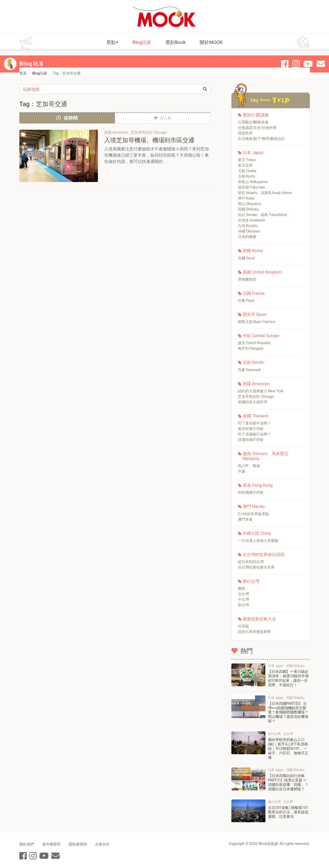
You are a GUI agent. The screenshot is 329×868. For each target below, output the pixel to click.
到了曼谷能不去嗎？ (254, 423)
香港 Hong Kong (258, 485)
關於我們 (27, 844)
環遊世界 (245, 133)
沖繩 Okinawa (249, 231)
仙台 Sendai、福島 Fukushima (263, 215)
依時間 (67, 118)
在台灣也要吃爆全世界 (256, 567)
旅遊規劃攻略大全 (259, 619)
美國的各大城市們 (253, 402)
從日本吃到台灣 (251, 562)
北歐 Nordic (253, 362)
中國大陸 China (257, 533)
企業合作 (103, 844)
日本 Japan (253, 153)
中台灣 (243, 599)
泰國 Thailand (255, 416)
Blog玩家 (142, 42)
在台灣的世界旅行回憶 (264, 555)
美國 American (256, 384)
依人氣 (163, 118)
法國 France (254, 293)
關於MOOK (211, 42)
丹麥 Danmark (249, 370)
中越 (242, 471)
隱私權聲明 (78, 844)
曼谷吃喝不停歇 (251, 429)
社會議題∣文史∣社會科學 (257, 128)
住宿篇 (243, 626)
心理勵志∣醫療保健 (253, 122)
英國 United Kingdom (262, 272)
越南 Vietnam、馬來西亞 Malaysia (266, 456)
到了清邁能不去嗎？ (254, 434)
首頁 (23, 73)
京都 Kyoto (247, 176)
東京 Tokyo (247, 160)
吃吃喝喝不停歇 (251, 492)
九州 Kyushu (248, 226)
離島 (242, 588)
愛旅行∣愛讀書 (256, 115)
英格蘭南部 (247, 279)
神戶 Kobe (246, 198)
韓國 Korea (253, 251)
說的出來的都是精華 (254, 632)
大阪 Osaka (247, 171)
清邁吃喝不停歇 (251, 440)
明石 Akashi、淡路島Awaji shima (265, 193)
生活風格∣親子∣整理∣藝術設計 (261, 139)
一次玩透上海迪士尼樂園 (258, 541)
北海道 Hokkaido (252, 220)
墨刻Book (175, 42)
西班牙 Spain (255, 314)
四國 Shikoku (249, 209)
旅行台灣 (251, 581)
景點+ (112, 42)
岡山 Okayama (250, 204)
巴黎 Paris (246, 300)
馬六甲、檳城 (249, 466)
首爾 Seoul (247, 258)
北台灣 (243, 594)
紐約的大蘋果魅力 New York (261, 391)
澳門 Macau (254, 506)
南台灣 (243, 605)
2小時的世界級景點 (254, 514)
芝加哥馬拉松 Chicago (256, 396)
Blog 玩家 (32, 59)
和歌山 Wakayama (253, 182)
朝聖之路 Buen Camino (257, 322)
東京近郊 (245, 165)
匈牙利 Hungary (251, 348)
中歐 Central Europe (261, 336)
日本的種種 (247, 237)
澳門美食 (245, 519)
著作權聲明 (52, 844)
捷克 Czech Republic (255, 343)
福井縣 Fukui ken (252, 187)
